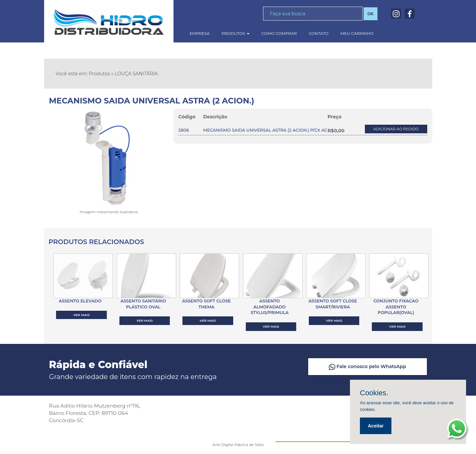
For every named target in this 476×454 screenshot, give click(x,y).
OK (370, 14)
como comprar (279, 33)
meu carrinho (357, 33)
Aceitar (376, 426)
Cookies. (374, 393)
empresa (200, 33)
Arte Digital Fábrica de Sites (238, 445)
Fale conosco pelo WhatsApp (371, 366)
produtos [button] (236, 33)
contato (319, 33)
